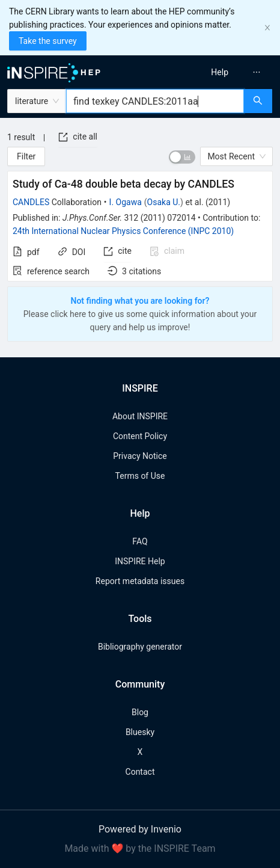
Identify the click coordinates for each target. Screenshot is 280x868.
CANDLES (31, 202)
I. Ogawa (126, 202)
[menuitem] (220, 72)
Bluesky (140, 732)
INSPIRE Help (140, 561)
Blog (140, 712)
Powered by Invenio (140, 829)
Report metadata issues (140, 581)
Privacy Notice (140, 456)
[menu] (213, 72)
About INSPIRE (140, 416)
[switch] (182, 157)
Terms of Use (140, 476)
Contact (140, 772)
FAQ (140, 541)
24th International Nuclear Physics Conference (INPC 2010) (123, 231)
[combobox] (155, 101)
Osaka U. (164, 202)
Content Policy (140, 436)
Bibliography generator (140, 647)
